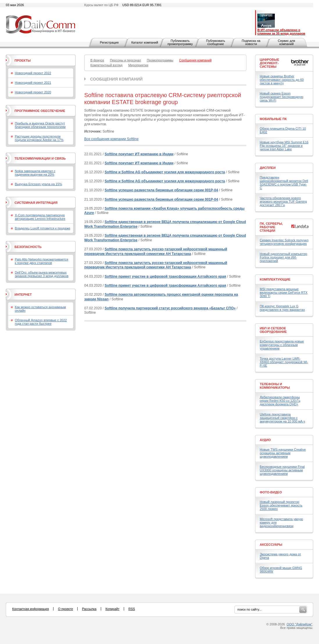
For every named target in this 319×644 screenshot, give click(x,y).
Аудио (265, 440)
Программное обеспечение (40, 111)
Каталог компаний (145, 42)
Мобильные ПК (273, 119)
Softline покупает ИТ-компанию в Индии (139, 154)
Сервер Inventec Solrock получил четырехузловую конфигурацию (284, 242)
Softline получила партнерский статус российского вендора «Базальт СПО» (170, 308)
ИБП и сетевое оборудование (273, 330)
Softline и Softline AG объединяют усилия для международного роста (165, 172)
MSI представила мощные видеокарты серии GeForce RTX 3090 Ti (284, 292)
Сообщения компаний (116, 79)
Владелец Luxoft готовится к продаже (43, 228)
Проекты (23, 60)
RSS (132, 609)
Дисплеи (268, 168)
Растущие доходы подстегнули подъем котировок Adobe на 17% (39, 138)
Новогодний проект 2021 (33, 83)
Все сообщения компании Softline (111, 139)
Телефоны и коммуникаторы (275, 386)
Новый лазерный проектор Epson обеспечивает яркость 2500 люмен (281, 505)
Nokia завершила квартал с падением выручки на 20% (35, 173)
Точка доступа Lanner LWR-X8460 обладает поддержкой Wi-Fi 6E (284, 362)
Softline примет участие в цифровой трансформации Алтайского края (165, 276)
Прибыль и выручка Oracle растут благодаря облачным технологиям (40, 125)
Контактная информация (31, 609)
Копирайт (112, 609)
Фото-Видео (271, 492)
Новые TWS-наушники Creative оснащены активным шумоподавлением (283, 453)
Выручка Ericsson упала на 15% (38, 184)
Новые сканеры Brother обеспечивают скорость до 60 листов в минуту (282, 80)
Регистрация (109, 42)
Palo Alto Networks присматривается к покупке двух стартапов (42, 261)
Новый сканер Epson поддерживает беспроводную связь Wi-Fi (282, 97)
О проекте (65, 609)
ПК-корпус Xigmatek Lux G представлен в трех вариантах (282, 308)
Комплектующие (275, 279)
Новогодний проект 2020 (33, 92)
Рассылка (89, 609)
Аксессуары (271, 545)
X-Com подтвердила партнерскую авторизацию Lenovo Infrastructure (40, 217)
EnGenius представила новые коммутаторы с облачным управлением (282, 345)
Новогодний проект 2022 (33, 73)
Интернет (23, 295)
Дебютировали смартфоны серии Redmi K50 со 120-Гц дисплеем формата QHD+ (280, 401)
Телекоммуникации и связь (40, 158)
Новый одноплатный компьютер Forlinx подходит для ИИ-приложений (283, 257)
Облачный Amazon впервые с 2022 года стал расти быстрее (41, 322)
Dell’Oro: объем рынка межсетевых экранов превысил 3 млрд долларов (42, 274)
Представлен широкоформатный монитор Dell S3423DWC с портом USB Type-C (284, 183)
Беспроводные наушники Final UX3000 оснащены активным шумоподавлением (282, 470)
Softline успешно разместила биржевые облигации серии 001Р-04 (161, 190)
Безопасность (28, 247)
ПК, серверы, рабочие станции (271, 227)
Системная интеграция (36, 203)
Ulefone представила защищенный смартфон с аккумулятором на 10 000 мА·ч (282, 418)
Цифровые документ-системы (269, 63)
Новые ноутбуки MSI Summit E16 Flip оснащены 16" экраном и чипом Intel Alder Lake (284, 146)
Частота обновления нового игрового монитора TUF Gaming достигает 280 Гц (283, 201)
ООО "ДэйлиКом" (300, 624)
